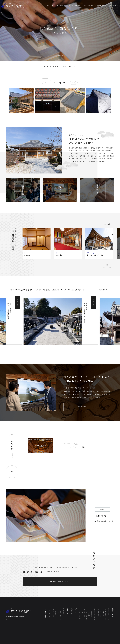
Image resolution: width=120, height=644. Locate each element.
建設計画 (103, 613)
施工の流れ (101, 614)
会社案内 (98, 5)
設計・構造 (84, 614)
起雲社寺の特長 (105, 615)
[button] (110, 265)
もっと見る (107, 224)
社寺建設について (62, 5)
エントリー (54, 614)
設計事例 (91, 5)
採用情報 (105, 5)
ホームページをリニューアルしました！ (65, 66)
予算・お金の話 (87, 615)
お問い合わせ (114, 5)
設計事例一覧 (103, 290)
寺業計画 (89, 613)
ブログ (84, 5)
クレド (58, 613)
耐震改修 (99, 613)
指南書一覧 (91, 614)
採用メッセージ (60, 615)
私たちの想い (51, 5)
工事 (82, 612)
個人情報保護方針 (46, 613)
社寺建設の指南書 (75, 5)
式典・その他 (80, 615)
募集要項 (56, 613)
